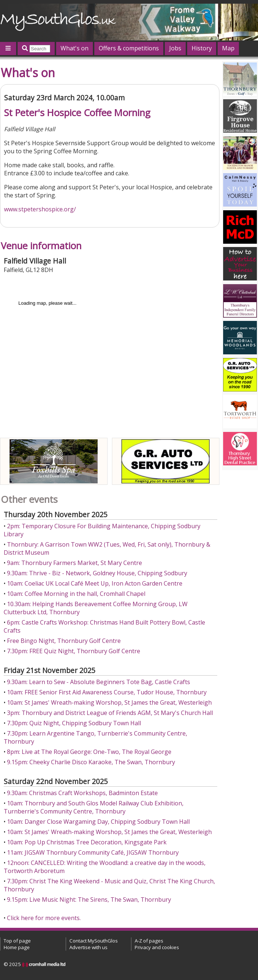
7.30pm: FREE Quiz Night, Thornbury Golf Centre (74, 651)
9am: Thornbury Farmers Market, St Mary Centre (75, 563)
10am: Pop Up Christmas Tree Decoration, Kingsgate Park (87, 842)
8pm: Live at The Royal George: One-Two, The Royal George (89, 752)
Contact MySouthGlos (94, 941)
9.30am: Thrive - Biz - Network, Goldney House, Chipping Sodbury (97, 573)
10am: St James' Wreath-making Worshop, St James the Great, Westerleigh (109, 702)
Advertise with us (88, 947)
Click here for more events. (44, 918)
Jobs (175, 48)
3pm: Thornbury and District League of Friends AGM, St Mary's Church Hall (110, 713)
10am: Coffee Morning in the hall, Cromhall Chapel (76, 594)
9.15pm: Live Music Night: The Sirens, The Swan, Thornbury (89, 899)
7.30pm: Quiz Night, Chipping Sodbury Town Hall (74, 723)
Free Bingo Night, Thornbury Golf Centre (64, 641)
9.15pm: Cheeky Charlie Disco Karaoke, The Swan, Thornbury (91, 762)
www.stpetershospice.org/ (40, 209)
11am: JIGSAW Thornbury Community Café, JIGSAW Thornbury (93, 852)
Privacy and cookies (157, 947)
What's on (75, 48)
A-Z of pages (149, 941)
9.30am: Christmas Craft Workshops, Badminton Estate (82, 793)
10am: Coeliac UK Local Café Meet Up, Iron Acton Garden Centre (95, 583)
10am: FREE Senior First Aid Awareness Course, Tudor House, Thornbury (107, 692)
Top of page (17, 941)
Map (228, 48)
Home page (17, 947)
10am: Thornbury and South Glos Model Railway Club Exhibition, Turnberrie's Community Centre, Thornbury (94, 807)
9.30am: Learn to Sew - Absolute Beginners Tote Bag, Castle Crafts (99, 682)
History (202, 48)
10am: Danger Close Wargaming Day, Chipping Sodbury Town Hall (98, 822)
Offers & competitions (129, 48)
